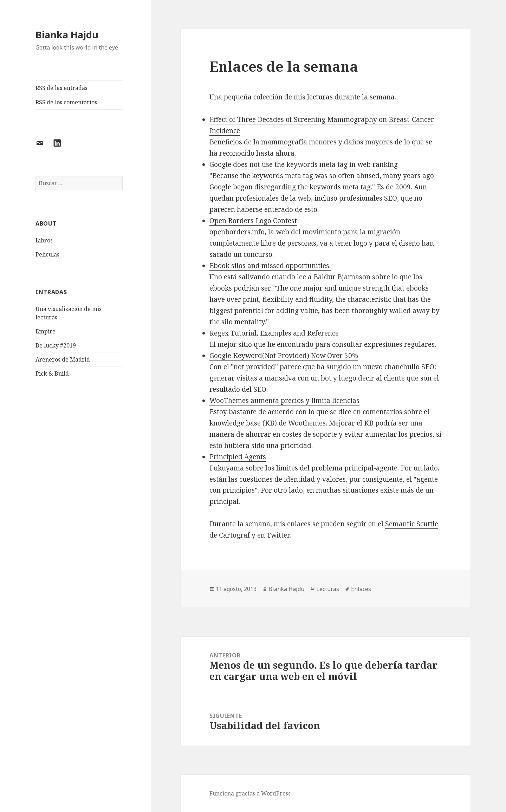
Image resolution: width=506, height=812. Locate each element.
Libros (44, 240)
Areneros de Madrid (63, 359)
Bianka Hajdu (67, 35)
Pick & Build (52, 373)
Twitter (278, 535)
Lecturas (328, 589)
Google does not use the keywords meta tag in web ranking (304, 164)
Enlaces (361, 589)
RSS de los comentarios (66, 102)
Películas (47, 254)
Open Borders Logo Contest (253, 221)
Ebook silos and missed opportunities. (270, 266)
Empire (46, 331)
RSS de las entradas (61, 88)
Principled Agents (238, 457)
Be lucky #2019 (56, 345)
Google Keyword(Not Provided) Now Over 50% (284, 356)
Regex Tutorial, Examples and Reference (274, 333)
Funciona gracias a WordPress (250, 793)
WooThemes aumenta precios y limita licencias (284, 401)
